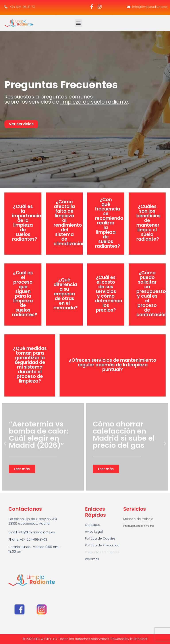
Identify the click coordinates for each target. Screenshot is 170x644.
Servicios (135, 509)
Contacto (93, 525)
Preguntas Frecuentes (102, 552)
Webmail (92, 559)
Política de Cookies (100, 538)
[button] (78, 23)
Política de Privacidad (102, 545)
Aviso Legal (94, 532)
